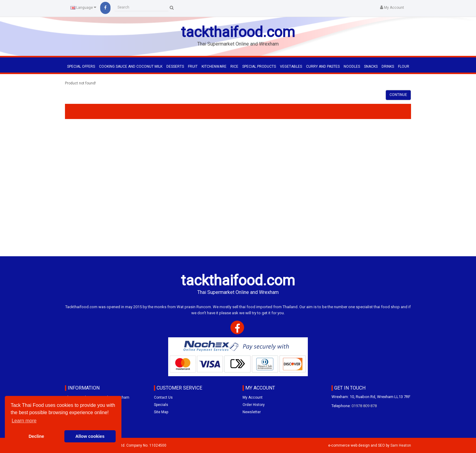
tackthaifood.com (238, 32)
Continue (398, 95)
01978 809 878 (364, 406)
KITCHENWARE (214, 66)
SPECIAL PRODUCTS (259, 66)
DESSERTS (175, 66)
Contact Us (163, 397)
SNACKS (371, 66)
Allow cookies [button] (90, 436)
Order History (254, 405)
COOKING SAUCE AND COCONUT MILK (131, 66)
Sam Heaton (401, 445)
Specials (161, 405)
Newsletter (252, 412)
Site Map (161, 412)
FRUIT (193, 66)
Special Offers (81, 66)
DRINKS (388, 66)
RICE (234, 66)
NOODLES (352, 66)
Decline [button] (36, 436)
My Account (253, 397)
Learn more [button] (24, 421)
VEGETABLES (291, 66)
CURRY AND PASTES (323, 66)
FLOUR (404, 66)
